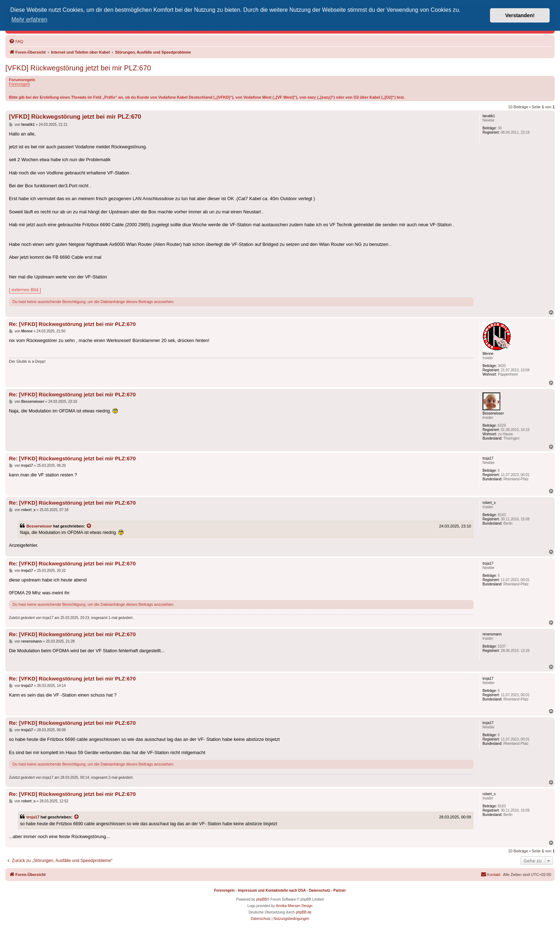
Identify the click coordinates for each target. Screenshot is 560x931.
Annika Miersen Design (294, 906)
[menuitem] (16, 41)
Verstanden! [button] (520, 15)
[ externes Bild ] (25, 290)
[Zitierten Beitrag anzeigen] (89, 526)
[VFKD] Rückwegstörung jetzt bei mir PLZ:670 (78, 68)
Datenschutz (319, 890)
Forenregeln (19, 84)
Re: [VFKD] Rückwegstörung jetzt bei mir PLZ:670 (72, 324)
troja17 (33, 817)
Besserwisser (39, 526)
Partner (339, 890)
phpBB (261, 899)
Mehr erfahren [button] (29, 19)
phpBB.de (304, 912)
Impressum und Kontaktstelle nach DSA (272, 890)
